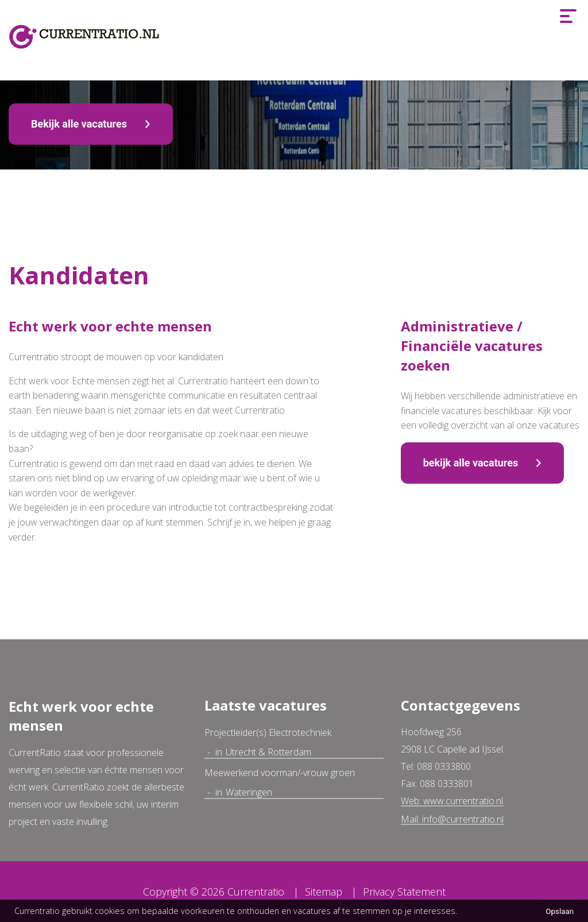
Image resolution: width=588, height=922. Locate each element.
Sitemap (324, 892)
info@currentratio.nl (463, 819)
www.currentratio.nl (463, 801)
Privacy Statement (404, 892)
